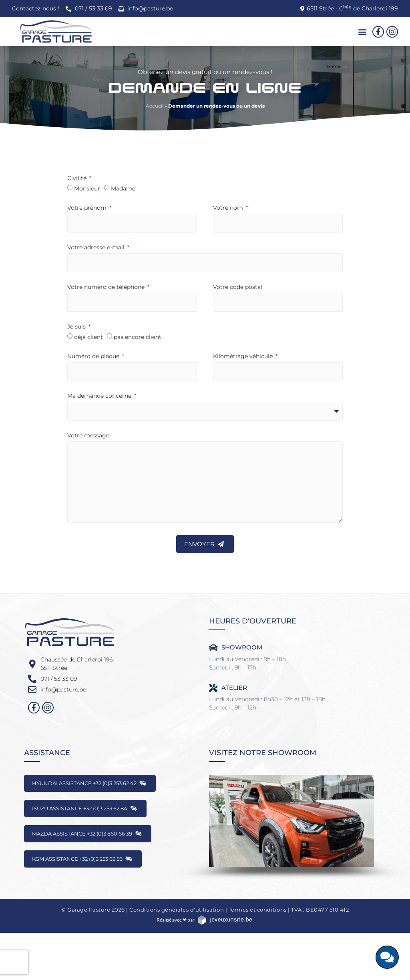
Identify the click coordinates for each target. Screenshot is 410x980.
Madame (123, 188)
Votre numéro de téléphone (107, 287)
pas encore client (138, 337)
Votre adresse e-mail (97, 248)
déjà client (88, 337)
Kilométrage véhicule (244, 357)
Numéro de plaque (94, 357)
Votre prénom (88, 208)
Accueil (155, 106)
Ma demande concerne (100, 396)
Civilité (78, 178)
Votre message (88, 436)
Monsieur (87, 188)
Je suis (77, 327)
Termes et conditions (258, 910)
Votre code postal (238, 287)
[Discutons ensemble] (387, 957)
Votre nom (229, 208)
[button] (363, 32)
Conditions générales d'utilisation (177, 910)
